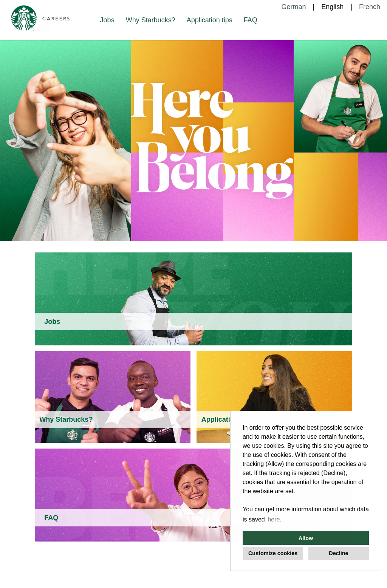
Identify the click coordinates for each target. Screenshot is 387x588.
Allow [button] (306, 538)
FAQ (251, 20)
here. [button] (274, 519)
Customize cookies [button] (273, 553)
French (370, 7)
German (294, 7)
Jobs (107, 20)
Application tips (210, 20)
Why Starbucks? (151, 20)
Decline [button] (338, 553)
